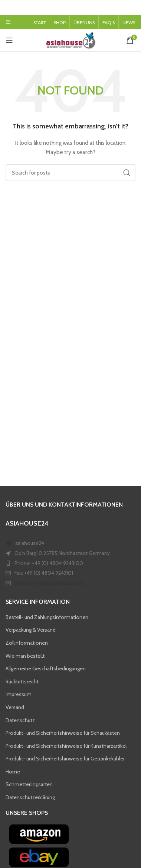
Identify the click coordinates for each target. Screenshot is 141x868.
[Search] (70, 173)
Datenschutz (20, 720)
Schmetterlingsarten (29, 784)
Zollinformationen (27, 643)
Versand (15, 707)
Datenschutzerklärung (30, 797)
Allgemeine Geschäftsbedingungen (46, 668)
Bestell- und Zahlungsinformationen (47, 617)
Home (13, 772)
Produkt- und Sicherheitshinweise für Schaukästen (63, 733)
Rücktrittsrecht (22, 682)
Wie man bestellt (25, 655)
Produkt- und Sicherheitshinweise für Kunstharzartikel (66, 746)
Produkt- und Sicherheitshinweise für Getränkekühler (65, 759)
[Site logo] (70, 39)
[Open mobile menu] (8, 22)
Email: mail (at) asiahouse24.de (49, 583)
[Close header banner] (132, 7)
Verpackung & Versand (31, 630)
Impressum (19, 694)
